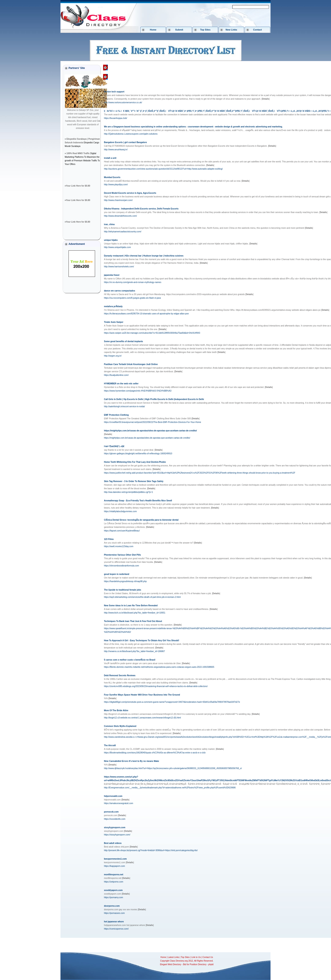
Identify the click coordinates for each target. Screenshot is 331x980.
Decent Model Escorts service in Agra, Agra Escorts (130, 193)
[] (265, 99)
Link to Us (196, 957)
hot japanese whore (114, 922)
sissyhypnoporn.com (115, 827)
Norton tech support (114, 92)
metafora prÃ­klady (113, 306)
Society (139, 67)
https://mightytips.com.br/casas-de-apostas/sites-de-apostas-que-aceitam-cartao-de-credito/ (150, 431)
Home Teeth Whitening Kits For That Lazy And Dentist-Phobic (135, 462)
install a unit (110, 158)
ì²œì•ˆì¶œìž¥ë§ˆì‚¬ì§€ (114, 446)
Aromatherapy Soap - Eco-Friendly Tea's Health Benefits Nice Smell (138, 501)
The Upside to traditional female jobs (123, 590)
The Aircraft (110, 745)
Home (153, 30)
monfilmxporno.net (114, 875)
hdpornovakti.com (113, 796)
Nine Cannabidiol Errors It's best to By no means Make (132, 761)
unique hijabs (111, 240)
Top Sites (205, 30)
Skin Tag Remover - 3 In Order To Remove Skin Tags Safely (134, 481)
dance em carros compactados (120, 291)
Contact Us (208, 957)
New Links (231, 30)
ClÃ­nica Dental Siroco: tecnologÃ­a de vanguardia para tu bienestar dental (141, 520)
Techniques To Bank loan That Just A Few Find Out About (133, 621)
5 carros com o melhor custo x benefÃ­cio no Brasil (130, 660)
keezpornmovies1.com (115, 859)
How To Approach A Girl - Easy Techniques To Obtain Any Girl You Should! (142, 641)
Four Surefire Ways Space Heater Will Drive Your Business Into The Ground (142, 695)
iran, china (109, 224)
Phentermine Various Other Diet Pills (122, 555)
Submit (179, 30)
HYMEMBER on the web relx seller (121, 384)
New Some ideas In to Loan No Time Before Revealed (131, 606)
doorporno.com (112, 906)
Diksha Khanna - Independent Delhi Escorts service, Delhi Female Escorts (141, 209)
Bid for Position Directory (195, 964)
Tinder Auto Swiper (114, 322)
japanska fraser (112, 275)
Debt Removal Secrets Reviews (120, 675)
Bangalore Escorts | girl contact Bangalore (125, 142)
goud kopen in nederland (117, 574)
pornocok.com (111, 812)
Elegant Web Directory (171, 964)
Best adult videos (113, 843)
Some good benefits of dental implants (123, 341)
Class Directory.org (122, 67)
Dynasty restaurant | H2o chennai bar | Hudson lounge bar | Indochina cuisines (144, 256)
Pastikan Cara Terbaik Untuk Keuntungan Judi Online (131, 364)
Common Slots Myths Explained (120, 726)
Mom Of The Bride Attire (116, 710)
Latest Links (173, 957)
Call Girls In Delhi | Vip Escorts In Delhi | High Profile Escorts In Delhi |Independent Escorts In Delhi (154, 399)
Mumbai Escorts (112, 177)
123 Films (109, 539)
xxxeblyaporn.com (113, 890)
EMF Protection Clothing (116, 415)
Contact (257, 30)
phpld (211, 964)
